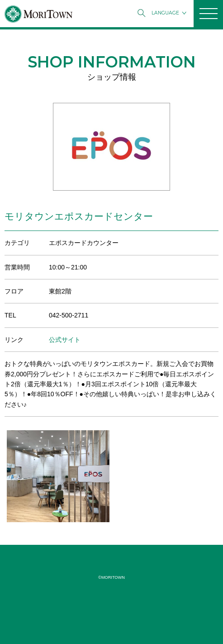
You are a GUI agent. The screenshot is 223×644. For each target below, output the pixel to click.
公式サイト (65, 340)
